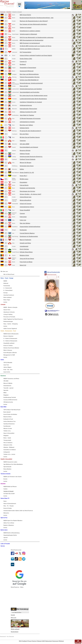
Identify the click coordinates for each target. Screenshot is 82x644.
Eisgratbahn (23, 182)
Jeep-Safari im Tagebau (27, 115)
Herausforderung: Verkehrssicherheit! (31, 83)
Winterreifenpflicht (25, 200)
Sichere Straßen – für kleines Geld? (30, 194)
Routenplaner (15, 632)
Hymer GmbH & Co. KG (27, 173)
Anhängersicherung (26, 105)
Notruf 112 (23, 265)
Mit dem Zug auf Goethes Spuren (30, 137)
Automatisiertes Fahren (27, 207)
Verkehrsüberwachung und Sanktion (31, 89)
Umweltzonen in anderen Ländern (30, 31)
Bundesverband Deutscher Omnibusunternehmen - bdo (37, 18)
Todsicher (23, 141)
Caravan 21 (23, 62)
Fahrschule (23, 217)
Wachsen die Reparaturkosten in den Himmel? (34, 21)
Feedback (25, 641)
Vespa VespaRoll (25, 210)
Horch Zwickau (24, 249)
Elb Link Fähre (24, 134)
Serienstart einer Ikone (27, 166)
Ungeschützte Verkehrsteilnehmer (30, 227)
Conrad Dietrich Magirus (27, 233)
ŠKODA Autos (24, 179)
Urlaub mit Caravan (26, 204)
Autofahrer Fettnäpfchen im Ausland (31, 102)
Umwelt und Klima (25, 243)
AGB (43, 641)
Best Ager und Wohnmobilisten (29, 74)
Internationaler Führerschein (28, 109)
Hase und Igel (24, 86)
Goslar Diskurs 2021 (26, 59)
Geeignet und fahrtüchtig (27, 188)
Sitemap (39, 641)
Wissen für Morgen (25, 163)
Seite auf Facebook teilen (54, 272)
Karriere (34, 641)
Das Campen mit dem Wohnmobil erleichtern (33, 24)
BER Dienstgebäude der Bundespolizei (31, 40)
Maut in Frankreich (25, 240)
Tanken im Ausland (26, 28)
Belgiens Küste (24, 255)
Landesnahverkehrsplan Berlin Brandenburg (33, 99)
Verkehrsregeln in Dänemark (28, 34)
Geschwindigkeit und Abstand (29, 147)
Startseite (3, 12)
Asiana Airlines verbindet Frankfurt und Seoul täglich (36, 55)
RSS (20, 641)
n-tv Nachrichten (17, 612)
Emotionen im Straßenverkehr (29, 236)
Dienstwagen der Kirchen (27, 191)
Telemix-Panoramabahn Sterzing (30, 77)
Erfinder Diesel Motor (26, 252)
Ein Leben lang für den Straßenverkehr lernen (34, 96)
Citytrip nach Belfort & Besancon (30, 49)
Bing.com (13, 618)
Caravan (22, 213)
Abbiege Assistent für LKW (28, 112)
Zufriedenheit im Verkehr (27, 122)
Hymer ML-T (23, 176)
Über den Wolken (25, 223)
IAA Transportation (25, 52)
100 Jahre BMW (24, 144)
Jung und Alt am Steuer (27, 259)
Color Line (23, 220)
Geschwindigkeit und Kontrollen (30, 92)
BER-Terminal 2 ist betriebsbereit (30, 43)
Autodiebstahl (24, 246)
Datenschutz (48, 641)
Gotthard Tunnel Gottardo (28, 159)
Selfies (22, 169)
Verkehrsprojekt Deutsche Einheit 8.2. (31, 157)
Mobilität (9, 12)
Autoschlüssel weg (26, 197)
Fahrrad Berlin (24, 185)
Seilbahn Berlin (24, 128)
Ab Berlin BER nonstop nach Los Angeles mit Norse (36, 46)
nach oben (78, 643)
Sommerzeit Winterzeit (27, 71)
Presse (30, 641)
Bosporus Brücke (25, 151)
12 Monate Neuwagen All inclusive (30, 119)
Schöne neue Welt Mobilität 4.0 (29, 80)
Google (13, 615)
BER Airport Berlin (25, 15)
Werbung (61, 641)
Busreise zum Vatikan (26, 125)
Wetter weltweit (15, 629)
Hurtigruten (23, 230)
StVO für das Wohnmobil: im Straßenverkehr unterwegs (37, 38)
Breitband (23, 64)
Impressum (55, 641)
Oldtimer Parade (25, 154)
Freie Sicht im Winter (26, 262)
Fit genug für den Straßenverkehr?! (30, 131)
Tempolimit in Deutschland (28, 68)
